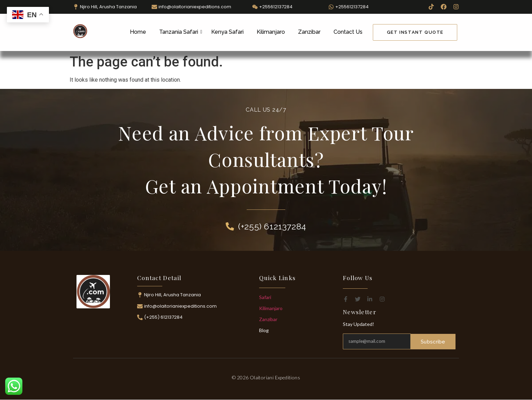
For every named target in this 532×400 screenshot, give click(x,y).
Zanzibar (309, 32)
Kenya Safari (227, 32)
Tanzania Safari (180, 32)
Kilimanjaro (271, 32)
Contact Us (348, 32)
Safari (265, 297)
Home (138, 32)
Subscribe (433, 341)
